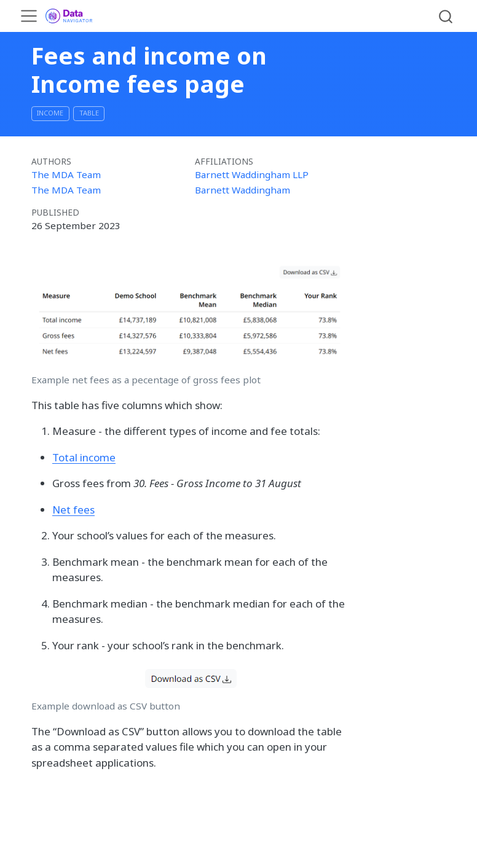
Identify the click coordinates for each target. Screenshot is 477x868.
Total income (84, 457)
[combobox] (446, 16)
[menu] (29, 16)
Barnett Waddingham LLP (252, 174)
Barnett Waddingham (242, 190)
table (89, 113)
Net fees (73, 510)
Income (50, 113)
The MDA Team (66, 174)
